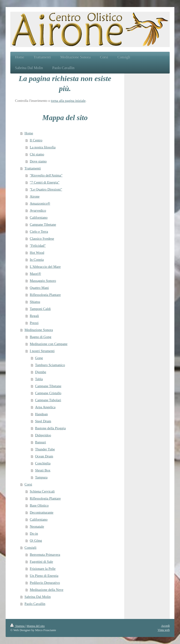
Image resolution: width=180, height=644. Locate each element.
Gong (39, 358)
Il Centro (36, 140)
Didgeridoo (43, 435)
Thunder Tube (45, 449)
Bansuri (41, 442)
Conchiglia (43, 463)
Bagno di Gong (41, 337)
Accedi (165, 626)
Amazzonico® (40, 203)
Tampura (41, 477)
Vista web (164, 630)
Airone (35, 196)
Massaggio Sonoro (43, 281)
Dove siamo (38, 161)
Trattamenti (33, 168)
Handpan (41, 414)
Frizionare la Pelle (43, 569)
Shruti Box (43, 470)
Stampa (18, 626)
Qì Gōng (36, 541)
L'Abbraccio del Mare (45, 267)
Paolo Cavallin (35, 604)
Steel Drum (43, 421)
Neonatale (37, 526)
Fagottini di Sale (41, 562)
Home (29, 133)
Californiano (39, 217)
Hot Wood (37, 253)
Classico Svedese (42, 239)
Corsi (28, 484)
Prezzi (34, 323)
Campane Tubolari (48, 400)
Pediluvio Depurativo (45, 583)
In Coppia (37, 260)
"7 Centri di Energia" (45, 182)
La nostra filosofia (43, 147)
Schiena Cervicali (42, 491)
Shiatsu (35, 302)
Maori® (35, 274)
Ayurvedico (38, 210)
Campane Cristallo (48, 393)
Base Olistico (39, 505)
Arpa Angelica (45, 407)
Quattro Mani (39, 288)
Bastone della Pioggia (51, 428)
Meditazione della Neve (47, 590)
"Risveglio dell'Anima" (46, 175)
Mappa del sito (36, 626)
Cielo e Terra (39, 232)
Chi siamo (37, 154)
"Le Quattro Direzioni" (46, 189)
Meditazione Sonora (39, 330)
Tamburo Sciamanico (50, 365)
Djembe (41, 372)
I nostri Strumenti (42, 351)
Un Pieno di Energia (44, 576)
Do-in (34, 534)
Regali (34, 316)
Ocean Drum (44, 456)
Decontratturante (42, 512)
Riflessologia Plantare (45, 295)
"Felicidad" (38, 246)
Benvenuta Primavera (45, 555)
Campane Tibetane (43, 224)
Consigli (31, 548)
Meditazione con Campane (49, 344)
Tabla (39, 379)
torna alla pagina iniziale (68, 101)
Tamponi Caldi (40, 309)
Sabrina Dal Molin (38, 597)
